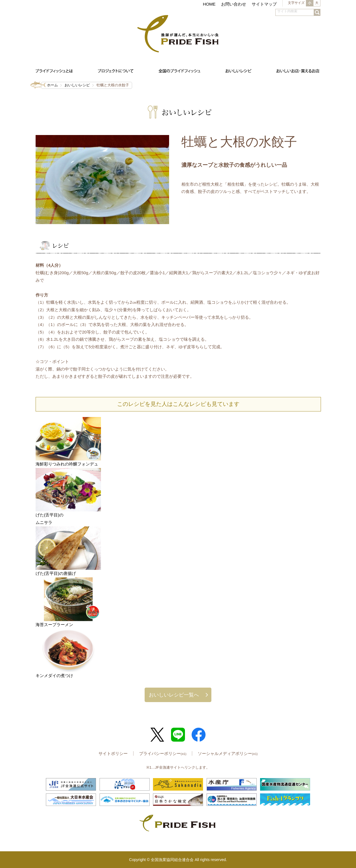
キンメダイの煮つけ (54, 675)
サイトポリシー (113, 753)
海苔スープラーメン (54, 625)
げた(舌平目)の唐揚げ (56, 573)
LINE (178, 735)
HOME (209, 4)
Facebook (199, 735)
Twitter (157, 735)
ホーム (52, 85)
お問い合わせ (234, 4)
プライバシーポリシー (163, 753)
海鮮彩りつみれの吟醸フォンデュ (67, 464)
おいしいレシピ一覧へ (174, 695)
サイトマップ (264, 4)
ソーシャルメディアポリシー (228, 753)
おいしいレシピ (77, 85)
